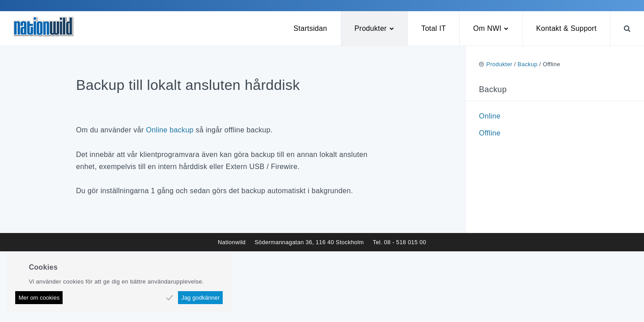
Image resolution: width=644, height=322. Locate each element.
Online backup (169, 130)
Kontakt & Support (566, 28)
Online (490, 116)
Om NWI (487, 28)
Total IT (434, 28)
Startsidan (310, 28)
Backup (527, 64)
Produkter (371, 28)
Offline (490, 133)
